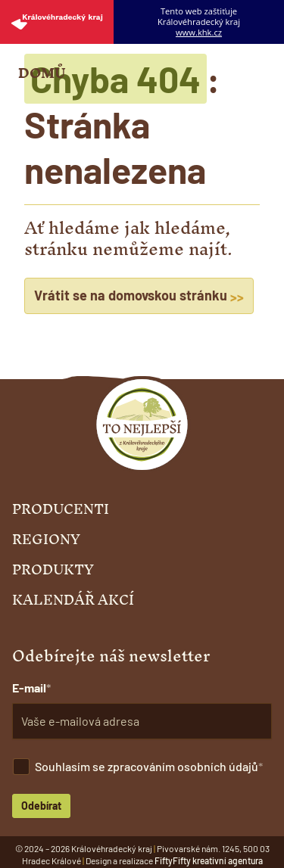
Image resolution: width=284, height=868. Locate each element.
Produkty (53, 570)
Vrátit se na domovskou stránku (139, 296)
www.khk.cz (199, 33)
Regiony (46, 540)
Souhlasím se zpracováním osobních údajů (147, 766)
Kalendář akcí (73, 600)
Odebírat (41, 806)
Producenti (61, 509)
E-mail (29, 688)
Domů (42, 73)
